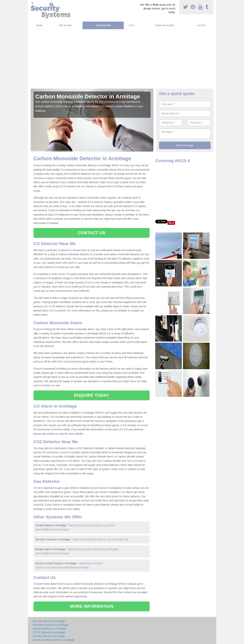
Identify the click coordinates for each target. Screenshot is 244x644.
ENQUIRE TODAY (91, 395)
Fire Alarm (65, 25)
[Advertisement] (122, 60)
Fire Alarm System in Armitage (51, 625)
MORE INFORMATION (91, 606)
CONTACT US (92, 233)
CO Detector (103, 25)
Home (39, 25)
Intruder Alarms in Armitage (49, 636)
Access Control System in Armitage (54, 640)
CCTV (132, 25)
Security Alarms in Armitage (49, 621)
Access (202, 25)
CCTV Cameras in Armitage (49, 632)
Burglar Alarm (165, 25)
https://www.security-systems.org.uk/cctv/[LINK (100, 539)
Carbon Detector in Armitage (50, 629)
